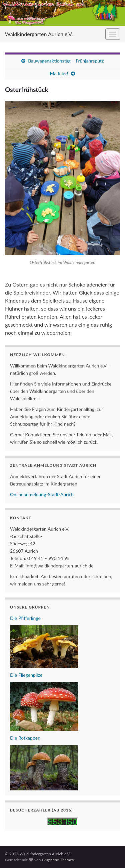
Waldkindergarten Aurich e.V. (39, 34)
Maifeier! (59, 73)
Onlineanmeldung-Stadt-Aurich (42, 494)
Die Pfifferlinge (25, 618)
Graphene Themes (58, 860)
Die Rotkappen (25, 738)
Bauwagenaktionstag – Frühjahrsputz (66, 61)
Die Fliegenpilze (26, 675)
